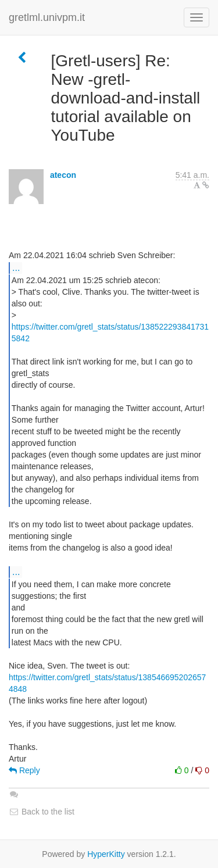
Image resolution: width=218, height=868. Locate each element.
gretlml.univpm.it (47, 17)
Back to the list (42, 812)
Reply (24, 770)
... (16, 267)
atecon (63, 175)
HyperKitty (106, 854)
